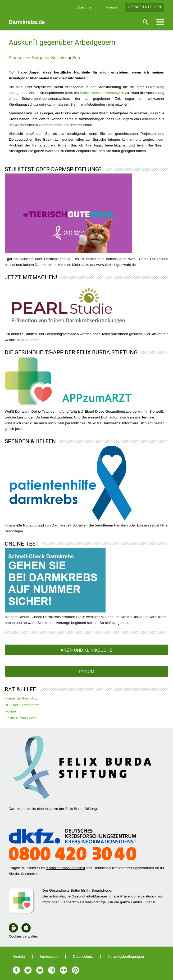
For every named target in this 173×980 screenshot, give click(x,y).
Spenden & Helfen (145, 7)
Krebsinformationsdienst (66, 868)
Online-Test (22, 544)
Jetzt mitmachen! (31, 277)
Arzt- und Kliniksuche (86, 650)
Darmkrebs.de (27, 22)
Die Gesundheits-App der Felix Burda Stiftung (71, 352)
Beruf (77, 58)
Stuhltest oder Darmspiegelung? (53, 169)
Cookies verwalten (24, 936)
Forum (87, 672)
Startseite (18, 58)
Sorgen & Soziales (50, 58)
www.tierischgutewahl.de (116, 265)
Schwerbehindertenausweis (103, 93)
